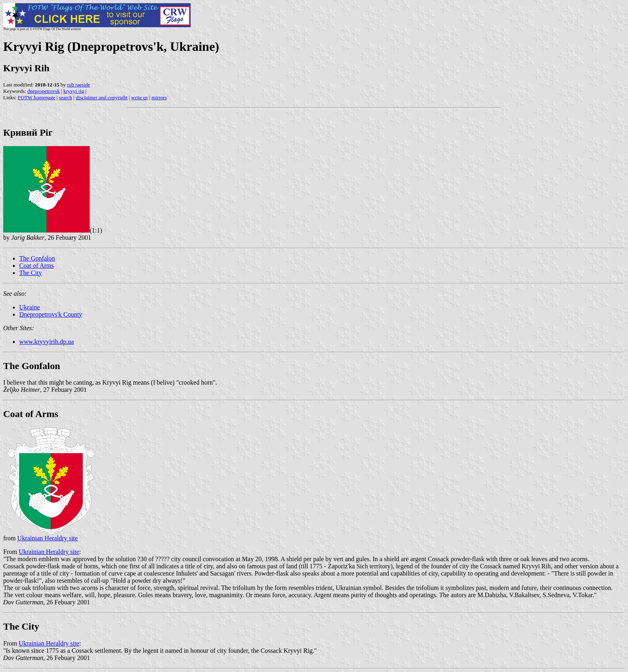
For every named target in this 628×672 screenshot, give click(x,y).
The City (30, 273)
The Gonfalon (37, 258)
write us (140, 97)
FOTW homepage (36, 97)
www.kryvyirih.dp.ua (46, 342)
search (65, 97)
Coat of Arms (36, 266)
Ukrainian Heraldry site (47, 538)
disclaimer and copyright (102, 97)
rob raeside (79, 85)
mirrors (159, 97)
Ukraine (30, 307)
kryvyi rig (74, 91)
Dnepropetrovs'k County (51, 314)
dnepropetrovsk (43, 91)
